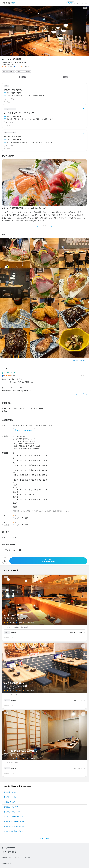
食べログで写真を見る (78, 360)
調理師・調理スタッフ (13, 90)
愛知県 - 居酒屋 (9, 802)
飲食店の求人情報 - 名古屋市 (14, 826)
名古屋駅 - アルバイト (12, 807)
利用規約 (5, 858)
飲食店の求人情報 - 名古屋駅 (14, 821)
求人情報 (22, 77)
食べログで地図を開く (25, 430)
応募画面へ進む (48, 561)
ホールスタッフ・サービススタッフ (19, 113)
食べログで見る (80, 394)
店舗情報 (67, 77)
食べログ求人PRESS (8, 848)
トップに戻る (44, 838)
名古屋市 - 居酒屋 (10, 792)
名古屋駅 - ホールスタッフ (13, 817)
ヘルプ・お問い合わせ (9, 852)
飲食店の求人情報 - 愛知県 (13, 831)
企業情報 (28, 858)
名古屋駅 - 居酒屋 (10, 797)
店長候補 (13, 632)
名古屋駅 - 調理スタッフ (13, 812)
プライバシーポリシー (16, 858)
